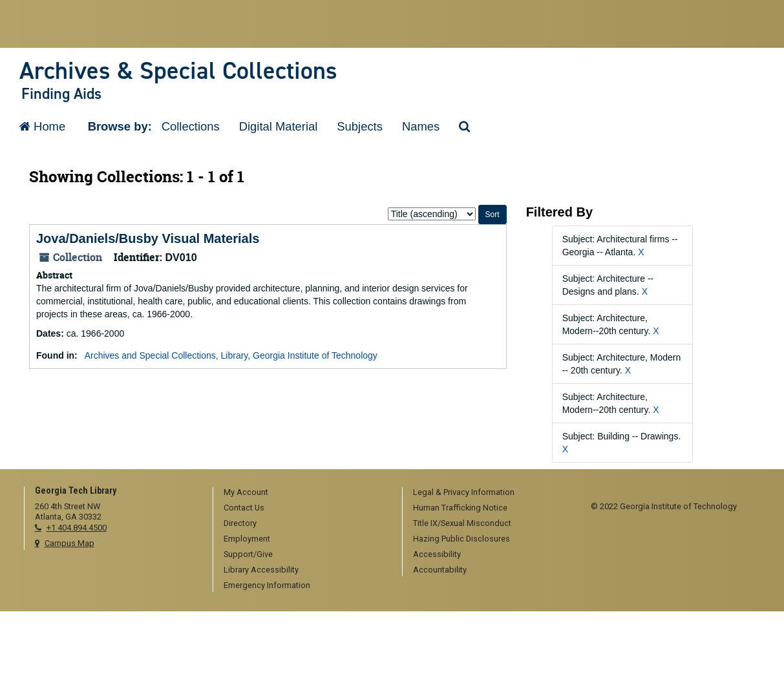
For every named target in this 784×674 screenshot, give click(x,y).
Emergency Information (267, 585)
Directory (240, 523)
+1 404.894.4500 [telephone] (77, 528)
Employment (247, 539)
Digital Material (279, 126)
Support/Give (248, 554)
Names (421, 126)
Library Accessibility (261, 570)
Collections (191, 126)
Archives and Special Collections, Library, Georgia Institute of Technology (231, 355)
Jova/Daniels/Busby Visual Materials (148, 238)
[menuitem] (303, 493)
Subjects (360, 126)
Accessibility (437, 554)
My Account (246, 492)
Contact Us (244, 508)
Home (42, 126)
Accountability (440, 570)
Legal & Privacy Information (464, 492)
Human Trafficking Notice (460, 508)
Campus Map (69, 543)
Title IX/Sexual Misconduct (462, 523)
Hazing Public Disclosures (461, 539)
